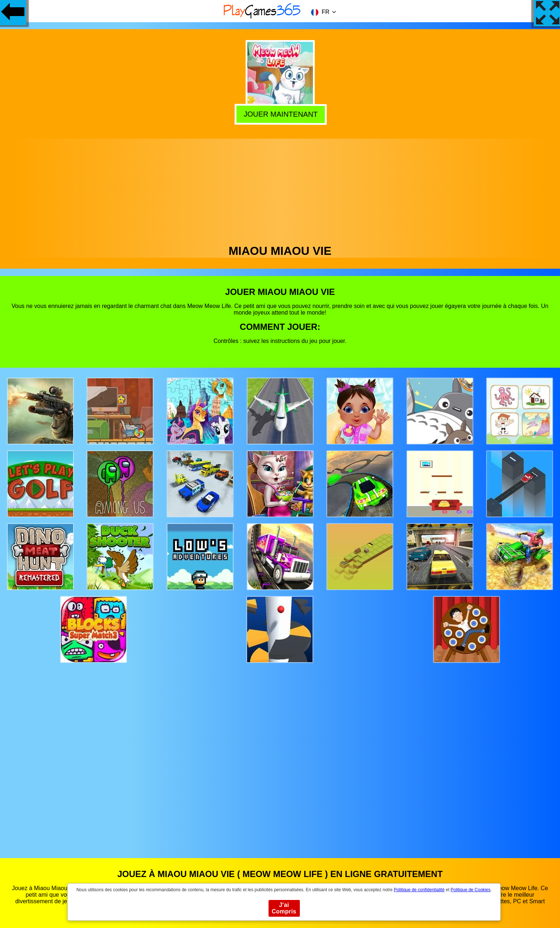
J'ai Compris (284, 908)
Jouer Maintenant (281, 113)
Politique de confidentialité (419, 890)
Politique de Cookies (470, 890)
